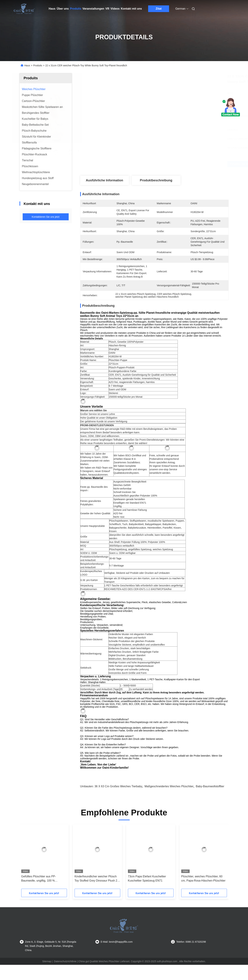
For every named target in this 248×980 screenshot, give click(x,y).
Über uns (63, 9)
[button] (28, 858)
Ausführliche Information (104, 180)
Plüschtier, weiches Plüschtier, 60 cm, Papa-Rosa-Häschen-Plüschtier (203, 878)
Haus (52, 9)
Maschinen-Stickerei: (92, 639)
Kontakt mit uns (131, 9)
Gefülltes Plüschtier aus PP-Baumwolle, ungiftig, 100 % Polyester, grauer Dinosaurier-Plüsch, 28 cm (40, 879)
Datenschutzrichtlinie (65, 961)
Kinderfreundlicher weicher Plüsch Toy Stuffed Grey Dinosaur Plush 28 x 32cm (97, 879)
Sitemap (47, 961)
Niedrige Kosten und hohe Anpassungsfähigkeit (134, 662)
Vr (107, 9)
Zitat (159, 9)
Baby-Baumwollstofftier (210, 786)
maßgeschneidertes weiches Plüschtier (169, 786)
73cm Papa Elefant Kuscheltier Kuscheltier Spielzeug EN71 (147, 878)
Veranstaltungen (93, 9)
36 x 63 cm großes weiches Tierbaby (118, 786)
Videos (115, 9)
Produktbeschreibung (156, 180)
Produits (76, 9)
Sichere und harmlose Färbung (130, 510)
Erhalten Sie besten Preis (179, 164)
